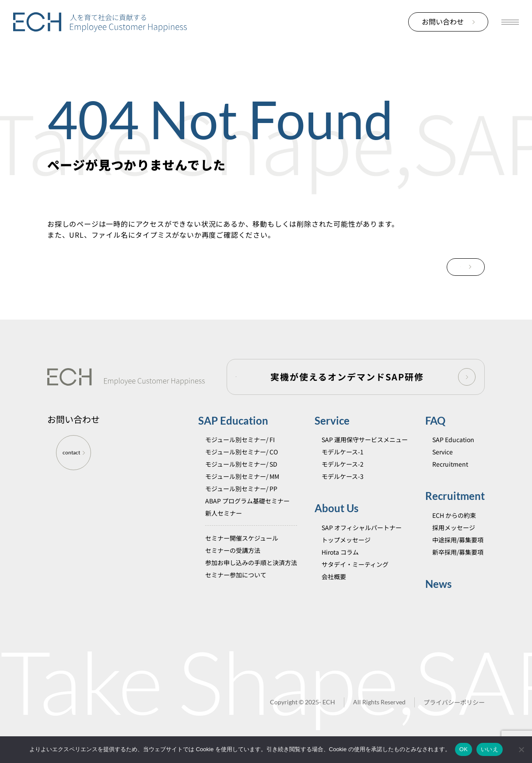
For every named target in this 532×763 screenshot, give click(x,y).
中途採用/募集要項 (458, 552)
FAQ (435, 433)
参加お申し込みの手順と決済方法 (251, 575)
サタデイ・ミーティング (355, 576)
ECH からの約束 (454, 527)
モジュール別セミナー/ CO (241, 464)
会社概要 (334, 588)
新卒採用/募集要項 (458, 564)
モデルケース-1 (343, 464)
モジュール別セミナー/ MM (242, 489)
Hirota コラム (340, 564)
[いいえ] (521, 749)
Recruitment (450, 476)
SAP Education (233, 433)
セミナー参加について (236, 587)
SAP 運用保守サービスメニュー (365, 452)
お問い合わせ (448, 21)
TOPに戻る (448, 267)
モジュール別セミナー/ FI (240, 452)
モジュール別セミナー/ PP (241, 501)
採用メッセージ (454, 539)
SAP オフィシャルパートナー (362, 539)
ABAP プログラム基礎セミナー (247, 513)
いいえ (490, 749)
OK (464, 749)
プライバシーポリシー (454, 714)
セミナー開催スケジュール (242, 550)
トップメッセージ (346, 552)
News (438, 596)
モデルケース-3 (343, 489)
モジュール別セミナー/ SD (241, 476)
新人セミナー (224, 525)
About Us (336, 520)
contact (74, 465)
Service (332, 433)
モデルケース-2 (343, 476)
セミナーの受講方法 (233, 563)
